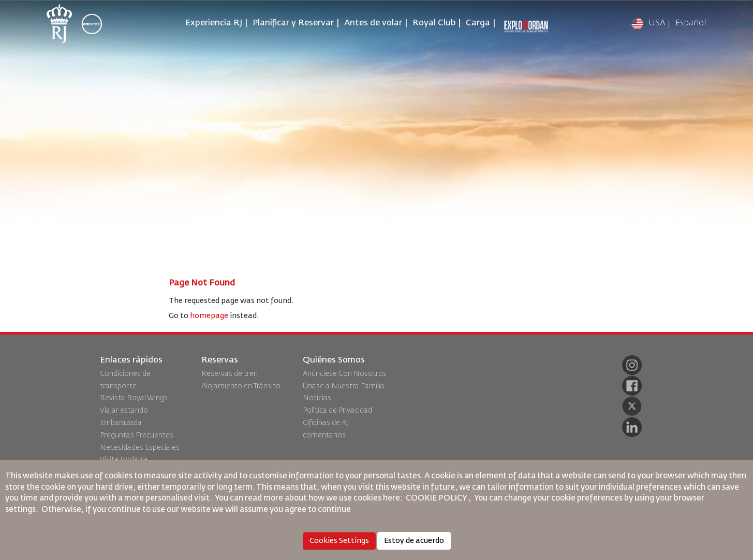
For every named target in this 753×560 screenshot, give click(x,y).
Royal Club (434, 23)
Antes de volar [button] (373, 23)
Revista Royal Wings (134, 398)
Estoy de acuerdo (414, 541)
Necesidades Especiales (140, 448)
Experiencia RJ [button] (214, 23)
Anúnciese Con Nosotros (345, 374)
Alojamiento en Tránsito (241, 386)
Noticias (317, 398)
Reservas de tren (230, 374)
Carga (478, 23)
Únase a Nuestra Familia (344, 386)
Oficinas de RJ (326, 423)
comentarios (324, 435)
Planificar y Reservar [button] (293, 23)
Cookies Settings (339, 541)
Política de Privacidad (337, 411)
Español (691, 23)
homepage (209, 316)
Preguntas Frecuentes (137, 435)
